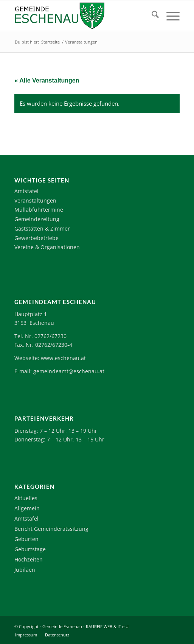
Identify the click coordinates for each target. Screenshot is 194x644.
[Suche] (151, 16)
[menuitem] (151, 16)
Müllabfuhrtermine (39, 210)
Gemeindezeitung (37, 219)
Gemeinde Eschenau (62, 626)
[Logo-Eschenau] (80, 16)
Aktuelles (26, 498)
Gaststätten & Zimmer (42, 228)
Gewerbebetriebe (36, 238)
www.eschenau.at (63, 358)
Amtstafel (26, 191)
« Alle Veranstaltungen (47, 80)
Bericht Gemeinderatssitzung (51, 529)
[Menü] (169, 16)
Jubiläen (25, 570)
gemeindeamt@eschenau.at (69, 371)
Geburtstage (30, 549)
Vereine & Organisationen (47, 247)
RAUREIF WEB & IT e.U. (108, 626)
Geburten (26, 539)
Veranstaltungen (35, 200)
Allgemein (27, 508)
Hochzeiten (29, 559)
